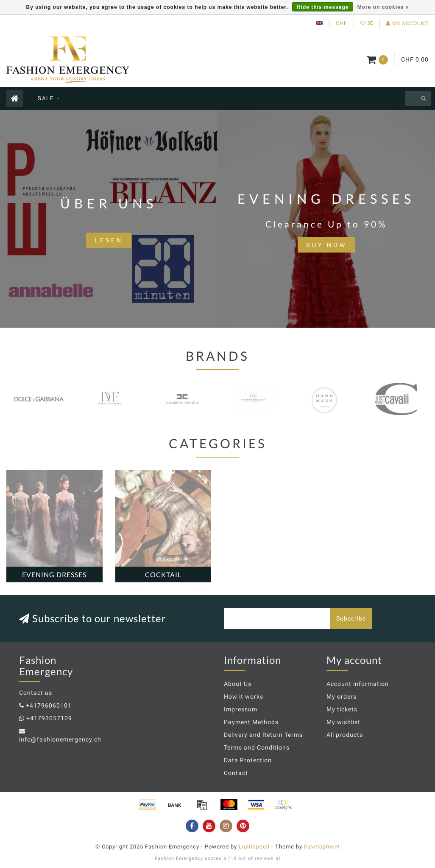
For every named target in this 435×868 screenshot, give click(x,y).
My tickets (342, 709)
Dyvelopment (322, 847)
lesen (109, 240)
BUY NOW (326, 245)
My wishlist (343, 722)
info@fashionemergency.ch (60, 739)
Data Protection (248, 760)
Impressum (241, 709)
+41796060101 (49, 705)
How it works (244, 697)
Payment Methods (251, 722)
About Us (238, 684)
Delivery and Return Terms (263, 735)
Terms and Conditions (257, 747)
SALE (46, 98)
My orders (342, 697)
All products (345, 735)
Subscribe (351, 618)
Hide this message (323, 7)
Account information (358, 684)
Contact (236, 773)
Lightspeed (254, 847)
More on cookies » (383, 7)
